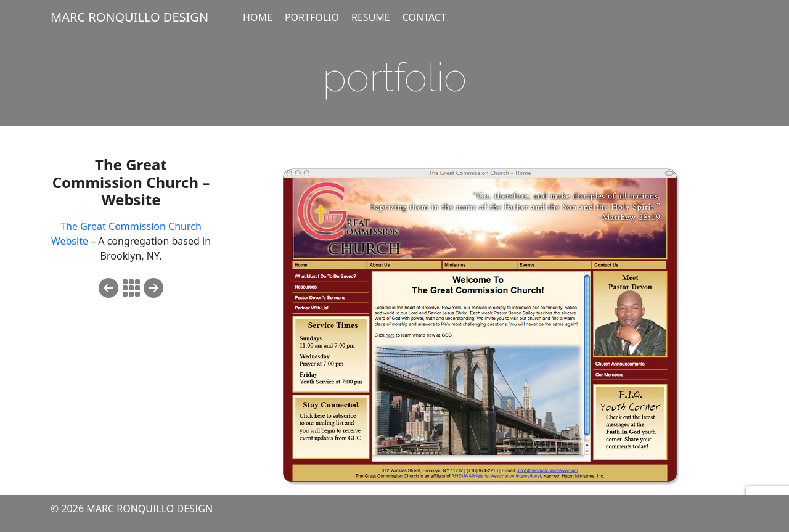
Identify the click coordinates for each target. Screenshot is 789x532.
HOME (258, 17)
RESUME (371, 17)
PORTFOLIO (312, 17)
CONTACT (424, 17)
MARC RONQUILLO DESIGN (129, 17)
